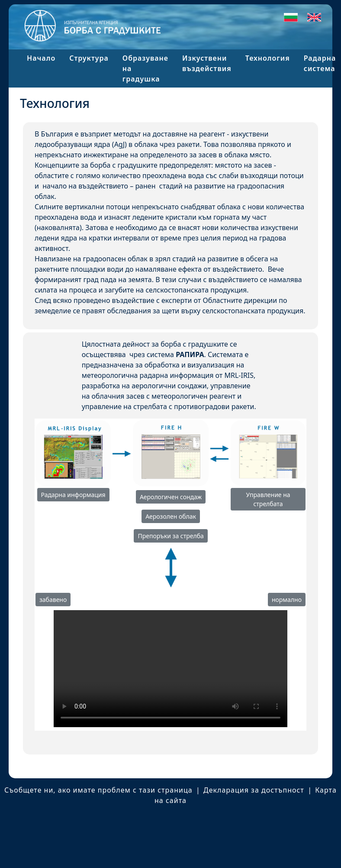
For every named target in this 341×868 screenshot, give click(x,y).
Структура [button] (89, 58)
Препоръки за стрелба (170, 536)
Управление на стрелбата (268, 499)
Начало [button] (41, 58)
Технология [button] (268, 58)
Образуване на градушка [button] (145, 68)
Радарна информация (73, 495)
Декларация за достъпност (254, 790)
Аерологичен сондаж (171, 497)
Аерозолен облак (171, 516)
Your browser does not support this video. (170, 669)
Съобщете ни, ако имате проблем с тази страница (98, 790)
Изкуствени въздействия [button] (207, 63)
